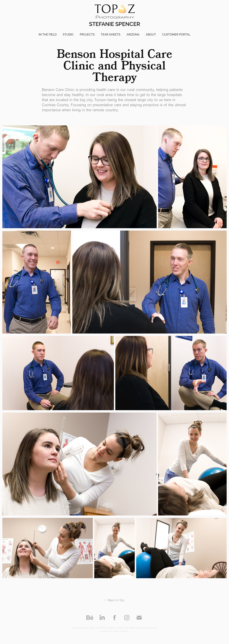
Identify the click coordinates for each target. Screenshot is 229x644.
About (151, 35)
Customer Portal (176, 35)
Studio (68, 35)
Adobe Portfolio (121, 631)
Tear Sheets (111, 35)
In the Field (48, 35)
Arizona (133, 35)
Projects (87, 35)
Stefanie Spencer (115, 24)
